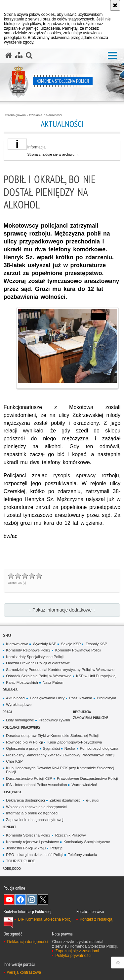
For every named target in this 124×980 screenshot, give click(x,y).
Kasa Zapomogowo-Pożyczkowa (75, 742)
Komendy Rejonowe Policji (28, 650)
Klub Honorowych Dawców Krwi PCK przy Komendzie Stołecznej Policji (60, 770)
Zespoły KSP (96, 644)
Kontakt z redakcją (96, 919)
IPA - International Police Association (36, 785)
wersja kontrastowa (24, 972)
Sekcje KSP (71, 644)
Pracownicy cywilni (54, 720)
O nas (7, 635)
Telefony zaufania (82, 855)
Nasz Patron (53, 682)
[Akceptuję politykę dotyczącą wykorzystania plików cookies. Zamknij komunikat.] (115, 5)
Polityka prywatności (73, 956)
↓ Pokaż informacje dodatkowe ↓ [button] (62, 610)
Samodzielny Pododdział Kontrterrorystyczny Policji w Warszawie (60, 670)
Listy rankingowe (20, 720)
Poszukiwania (81, 698)
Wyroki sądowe (19, 705)
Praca (7, 712)
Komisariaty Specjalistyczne (87, 842)
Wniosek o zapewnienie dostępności (36, 807)
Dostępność (12, 792)
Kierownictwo (17, 644)
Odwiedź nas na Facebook (21, 900)
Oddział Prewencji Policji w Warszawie (38, 663)
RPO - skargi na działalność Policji (35, 855)
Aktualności (54, 115)
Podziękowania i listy (47, 698)
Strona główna (16, 115)
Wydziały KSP (44, 644)
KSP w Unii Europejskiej (96, 676)
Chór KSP (14, 761)
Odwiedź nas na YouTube (9, 900)
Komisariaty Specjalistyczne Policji (35, 657)
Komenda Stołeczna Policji (28, 835)
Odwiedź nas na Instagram (32, 900)
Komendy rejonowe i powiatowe (32, 842)
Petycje (56, 848)
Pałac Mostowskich (22, 682)
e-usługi (93, 800)
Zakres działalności (66, 800)
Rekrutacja (82, 712)
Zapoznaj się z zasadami (77, 951)
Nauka (70, 748)
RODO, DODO (12, 868)
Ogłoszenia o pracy (22, 748)
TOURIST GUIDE (21, 861)
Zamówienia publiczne (91, 718)
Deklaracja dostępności (25, 800)
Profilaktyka (107, 698)
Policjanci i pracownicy (21, 727)
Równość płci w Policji (24, 742)
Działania (36, 115)
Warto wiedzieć (84, 785)
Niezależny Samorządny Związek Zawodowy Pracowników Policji (60, 755)
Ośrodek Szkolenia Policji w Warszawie (39, 676)
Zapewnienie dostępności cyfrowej (35, 820)
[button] (112, 56)
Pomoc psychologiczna (99, 748)
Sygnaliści (51, 748)
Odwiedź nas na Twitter (43, 900)
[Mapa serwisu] (19, 55)
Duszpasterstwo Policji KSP (29, 778)
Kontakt (9, 827)
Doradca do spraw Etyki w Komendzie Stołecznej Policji (52, 736)
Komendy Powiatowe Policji (78, 650)
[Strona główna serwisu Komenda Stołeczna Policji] (9, 55)
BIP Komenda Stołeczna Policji (45, 919)
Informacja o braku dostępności (32, 813)
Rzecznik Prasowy (71, 835)
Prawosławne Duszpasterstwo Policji (87, 778)
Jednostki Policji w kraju (26, 848)
